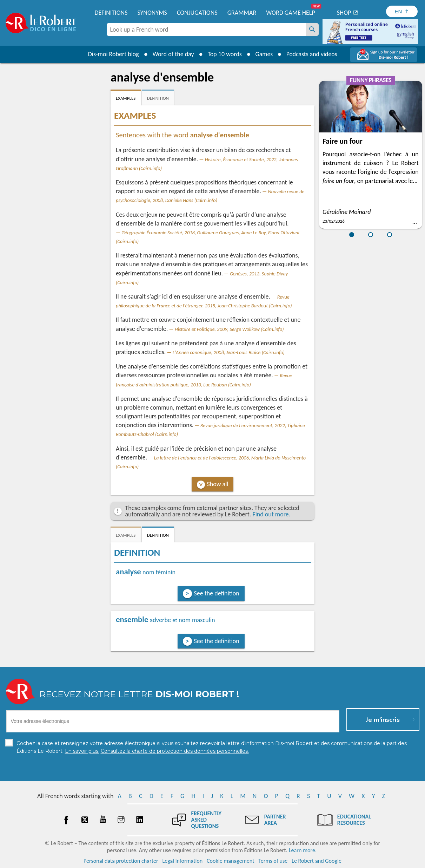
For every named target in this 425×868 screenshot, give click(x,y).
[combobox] (206, 30)
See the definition (217, 593)
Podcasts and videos (312, 54)
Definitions (111, 13)
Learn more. (303, 850)
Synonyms (152, 13)
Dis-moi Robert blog (113, 54)
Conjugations (197, 13)
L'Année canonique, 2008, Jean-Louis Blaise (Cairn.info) (229, 352)
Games (264, 54)
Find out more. (271, 514)
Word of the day (173, 54)
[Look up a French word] (312, 30)
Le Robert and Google (317, 861)
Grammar (242, 13)
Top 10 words (224, 54)
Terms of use (273, 861)
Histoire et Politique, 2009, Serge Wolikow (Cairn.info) (229, 329)
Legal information (182, 861)
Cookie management (231, 861)
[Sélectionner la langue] (402, 11)
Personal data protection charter (121, 861)
